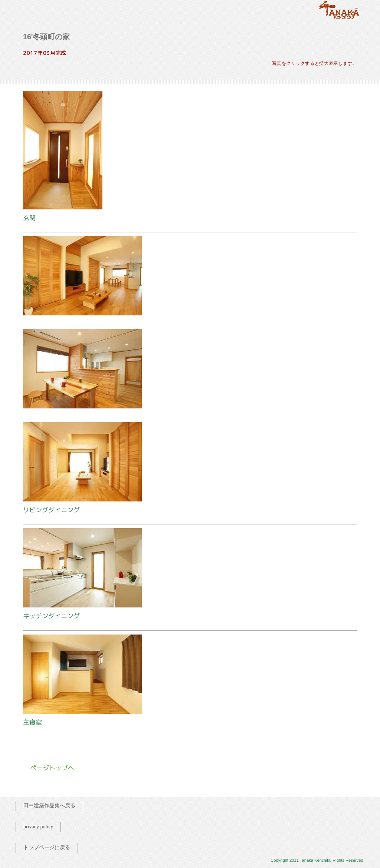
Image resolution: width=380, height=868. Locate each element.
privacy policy (38, 827)
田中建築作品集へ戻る (49, 806)
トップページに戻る (47, 847)
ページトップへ (52, 768)
